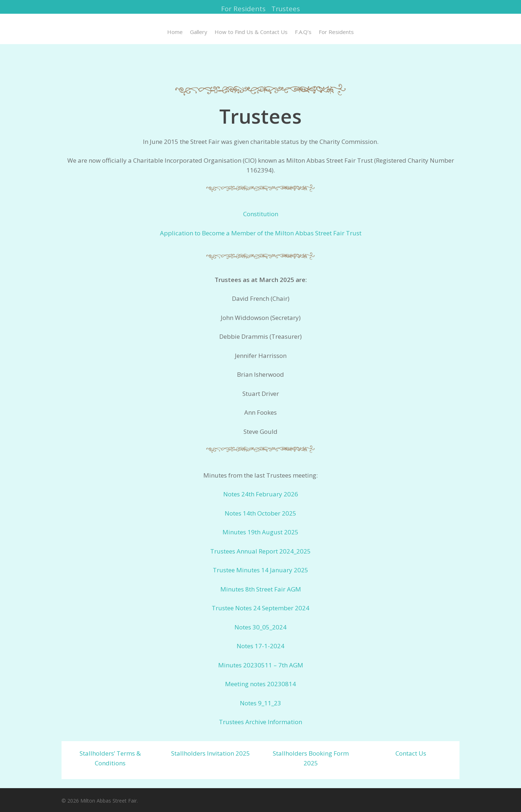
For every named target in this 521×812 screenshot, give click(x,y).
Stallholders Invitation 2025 (211, 753)
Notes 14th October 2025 (260, 513)
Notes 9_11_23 (260, 703)
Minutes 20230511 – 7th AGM (261, 665)
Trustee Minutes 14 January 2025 (260, 570)
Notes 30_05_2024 (260, 627)
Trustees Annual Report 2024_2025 (260, 551)
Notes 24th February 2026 (261, 494)
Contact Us (411, 753)
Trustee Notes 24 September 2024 (260, 608)
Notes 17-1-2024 (260, 646)
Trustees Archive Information (260, 722)
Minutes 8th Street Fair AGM (261, 589)
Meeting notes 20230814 (260, 684)
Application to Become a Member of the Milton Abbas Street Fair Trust (261, 233)
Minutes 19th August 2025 (260, 532)
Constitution (261, 214)
